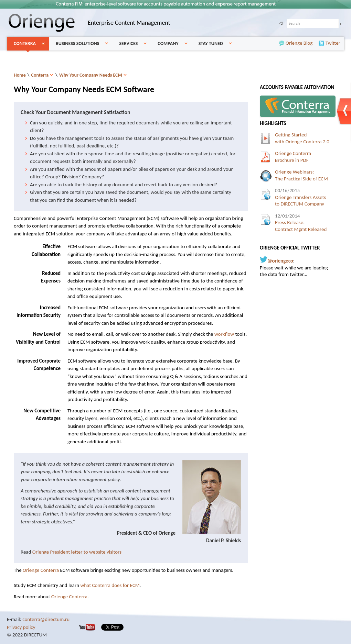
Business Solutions (77, 43)
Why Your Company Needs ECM (91, 75)
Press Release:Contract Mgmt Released (301, 223)
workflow (224, 334)
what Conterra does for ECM (110, 585)
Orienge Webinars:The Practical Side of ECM (301, 175)
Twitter (328, 43)
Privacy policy (21, 627)
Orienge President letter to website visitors (77, 552)
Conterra (25, 43)
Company (168, 43)
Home (20, 75)
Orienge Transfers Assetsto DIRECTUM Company (300, 197)
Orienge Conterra (41, 570)
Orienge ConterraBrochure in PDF (293, 157)
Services (128, 43)
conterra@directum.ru (46, 619)
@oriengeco (280, 261)
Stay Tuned (211, 43)
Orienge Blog (288, 43)
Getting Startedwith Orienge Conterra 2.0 (302, 138)
